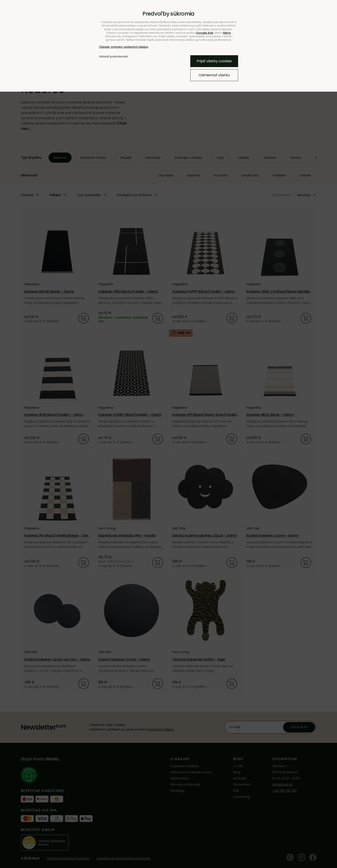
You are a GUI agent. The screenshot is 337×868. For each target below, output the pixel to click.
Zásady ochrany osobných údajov (124, 47)
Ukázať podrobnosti (113, 57)
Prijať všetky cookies (214, 61)
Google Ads (205, 33)
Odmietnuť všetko (214, 75)
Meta (227, 33)
